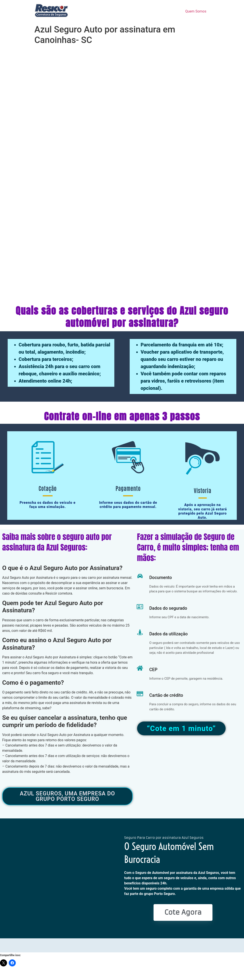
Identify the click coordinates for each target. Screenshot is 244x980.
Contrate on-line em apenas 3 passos (122, 416)
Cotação (48, 488)
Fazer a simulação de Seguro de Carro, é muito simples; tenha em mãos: (188, 547)
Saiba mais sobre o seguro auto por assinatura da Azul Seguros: (57, 542)
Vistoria (203, 490)
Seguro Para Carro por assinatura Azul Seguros (164, 838)
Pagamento (128, 488)
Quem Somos (196, 11)
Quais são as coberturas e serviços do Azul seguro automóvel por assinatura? (122, 317)
